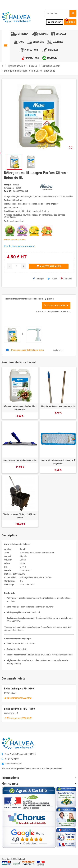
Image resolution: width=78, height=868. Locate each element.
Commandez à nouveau (64, 2)
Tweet (52, 279)
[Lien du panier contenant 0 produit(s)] (70, 22)
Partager (38, 279)
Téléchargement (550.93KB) (18, 698)
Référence (9, 188)
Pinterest (66, 279)
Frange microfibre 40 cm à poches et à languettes (58, 462)
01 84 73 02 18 (28, 2)
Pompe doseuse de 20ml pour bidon (28, 350)
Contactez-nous (10, 2)
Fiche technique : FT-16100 (19, 689)
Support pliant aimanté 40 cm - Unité (20, 460)
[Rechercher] (60, 13)
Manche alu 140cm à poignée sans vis (58, 406)
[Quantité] (16, 266)
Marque (8, 185)
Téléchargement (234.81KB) (18, 718)
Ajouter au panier (56, 305)
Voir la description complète (19, 246)
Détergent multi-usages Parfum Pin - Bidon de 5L (20, 408)
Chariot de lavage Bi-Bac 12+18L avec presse (20, 516)
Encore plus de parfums (15, 240)
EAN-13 (8, 191)
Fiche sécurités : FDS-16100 (20, 709)
